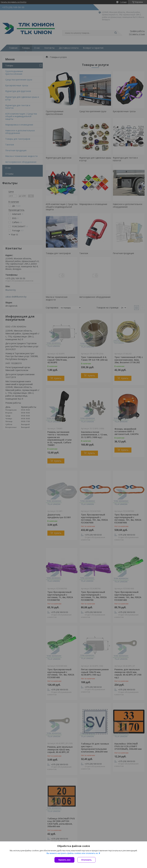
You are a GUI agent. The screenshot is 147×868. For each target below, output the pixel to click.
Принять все (64, 860)
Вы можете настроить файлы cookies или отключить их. (72, 853)
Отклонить (86, 860)
